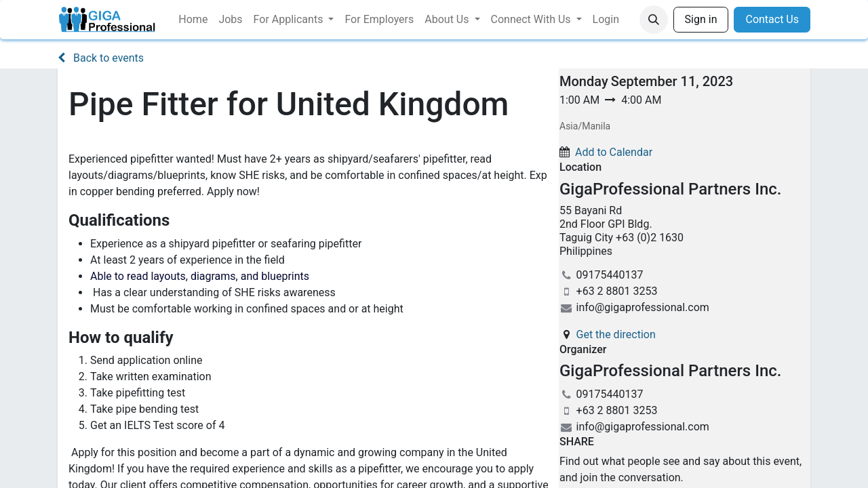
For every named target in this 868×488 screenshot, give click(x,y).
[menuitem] (193, 20)
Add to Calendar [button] (614, 152)
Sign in (701, 19)
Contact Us (772, 19)
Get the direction (616, 334)
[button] (654, 20)
